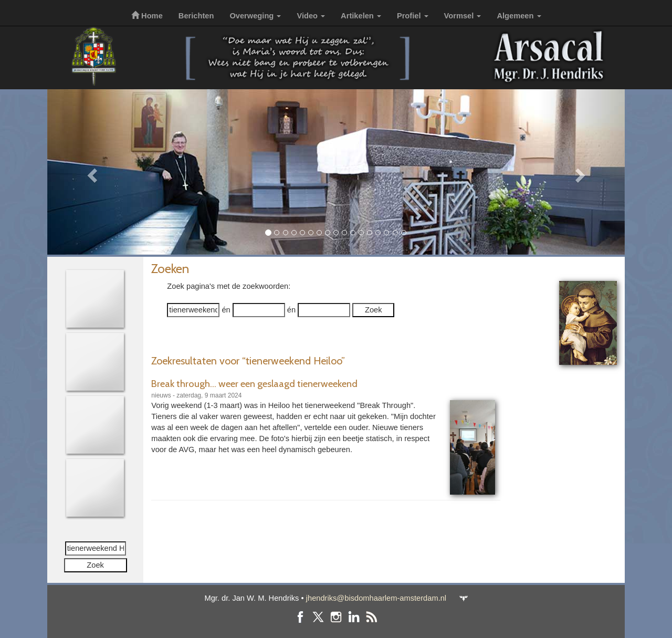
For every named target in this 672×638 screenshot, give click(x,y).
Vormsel (463, 16)
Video (311, 16)
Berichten (196, 16)
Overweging (255, 16)
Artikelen (361, 16)
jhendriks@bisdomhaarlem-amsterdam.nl (376, 598)
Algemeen (519, 16)
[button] (91, 172)
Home (147, 16)
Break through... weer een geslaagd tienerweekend (254, 384)
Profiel (413, 16)
